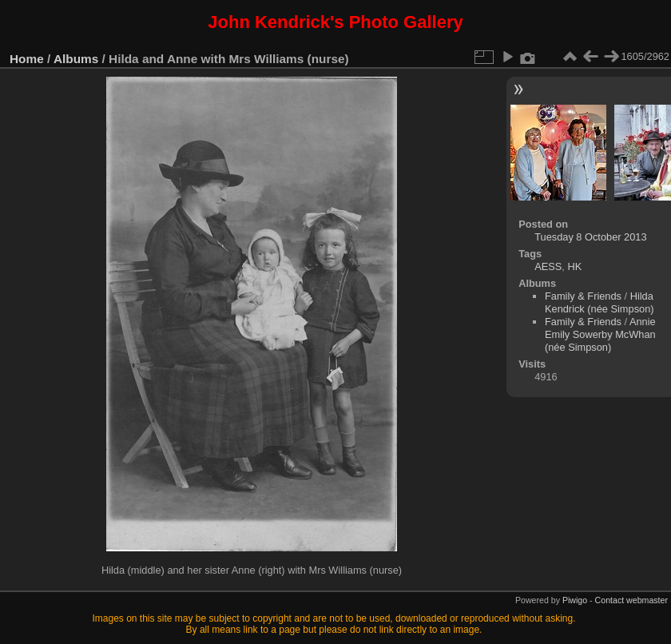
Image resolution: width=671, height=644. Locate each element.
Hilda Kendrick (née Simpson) (600, 302)
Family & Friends (583, 296)
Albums (76, 59)
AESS (548, 266)
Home (27, 59)
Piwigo (575, 600)
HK (574, 266)
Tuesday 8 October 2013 (590, 237)
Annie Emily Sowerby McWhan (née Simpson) (600, 334)
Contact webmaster (631, 600)
